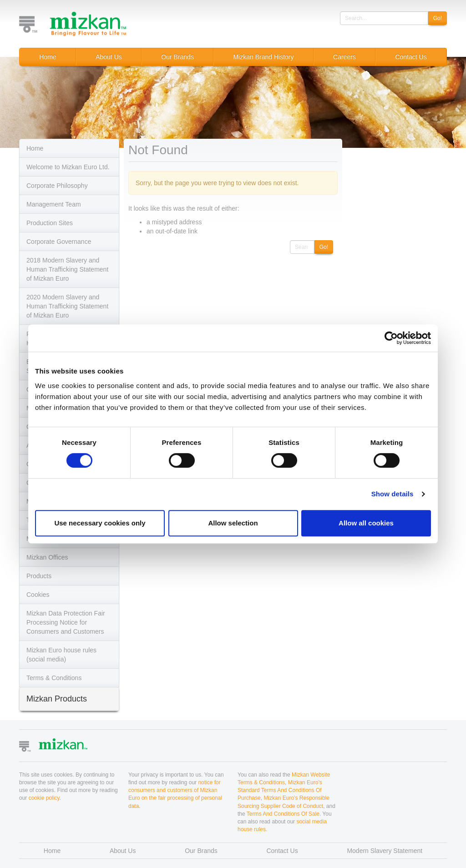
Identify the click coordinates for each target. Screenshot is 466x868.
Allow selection (233, 523)
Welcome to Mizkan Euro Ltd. (68, 167)
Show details (393, 494)
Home (48, 57)
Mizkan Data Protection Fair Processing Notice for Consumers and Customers (66, 622)
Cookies (38, 595)
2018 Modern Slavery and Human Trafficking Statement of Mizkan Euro (67, 269)
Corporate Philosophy (57, 186)
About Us (109, 57)
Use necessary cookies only (100, 523)
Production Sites (50, 223)
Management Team (54, 204)
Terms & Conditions (54, 678)
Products (39, 576)
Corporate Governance (59, 242)
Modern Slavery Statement (385, 851)
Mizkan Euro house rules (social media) (61, 655)
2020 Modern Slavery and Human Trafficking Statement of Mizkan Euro (67, 306)
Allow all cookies (366, 523)
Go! (438, 18)
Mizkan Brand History (263, 57)
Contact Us (411, 57)
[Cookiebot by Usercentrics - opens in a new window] (391, 338)
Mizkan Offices (47, 557)
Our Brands (177, 57)
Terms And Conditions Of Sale (283, 814)
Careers (344, 57)
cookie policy (44, 798)
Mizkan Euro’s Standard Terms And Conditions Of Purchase (280, 790)
